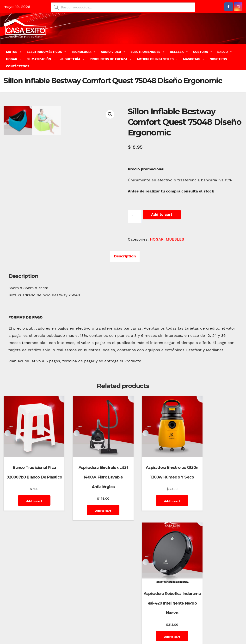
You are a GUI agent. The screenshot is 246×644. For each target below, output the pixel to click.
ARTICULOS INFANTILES (157, 59)
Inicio (165, 622)
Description (125, 263)
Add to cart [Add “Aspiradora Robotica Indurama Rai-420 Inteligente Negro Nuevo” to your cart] (215, 509)
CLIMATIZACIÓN (41, 59)
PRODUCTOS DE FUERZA (111, 59)
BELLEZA (179, 52)
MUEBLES (175, 239)
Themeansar (89, 611)
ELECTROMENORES (148, 52)
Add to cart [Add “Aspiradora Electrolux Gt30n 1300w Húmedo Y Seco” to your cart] (153, 509)
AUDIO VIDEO (113, 52)
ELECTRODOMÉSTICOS (47, 52)
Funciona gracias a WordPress (27, 611)
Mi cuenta (180, 622)
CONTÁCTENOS (18, 66)
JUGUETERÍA (73, 59)
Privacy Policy (201, 622)
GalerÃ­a (233, 611)
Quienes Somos (227, 622)
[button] (241, 57)
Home (133, 611)
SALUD (225, 52)
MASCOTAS (194, 59)
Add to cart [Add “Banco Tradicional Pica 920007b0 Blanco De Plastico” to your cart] (30, 509)
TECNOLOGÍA (84, 52)
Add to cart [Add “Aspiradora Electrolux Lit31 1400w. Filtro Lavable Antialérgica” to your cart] (92, 509)
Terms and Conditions (222, 633)
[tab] (125, 263)
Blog (144, 611)
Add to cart (162, 214)
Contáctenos (185, 611)
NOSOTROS (218, 59)
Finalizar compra (211, 611)
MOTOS (14, 52)
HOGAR (14, 59)
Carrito (166, 611)
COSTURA (203, 52)
